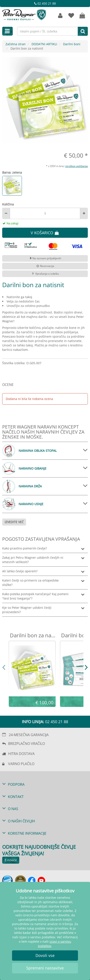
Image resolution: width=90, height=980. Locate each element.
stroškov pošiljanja (77, 166)
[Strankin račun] (60, 16)
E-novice (11, 860)
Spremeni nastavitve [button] (45, 968)
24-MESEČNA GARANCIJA (29, 735)
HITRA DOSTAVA (21, 754)
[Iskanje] (83, 31)
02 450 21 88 (45, 3)
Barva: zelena (12, 172)
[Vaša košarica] (82, 16)
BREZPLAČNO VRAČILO (26, 744)
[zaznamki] (71, 16)
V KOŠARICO (45, 233)
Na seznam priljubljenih (45, 258)
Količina (8, 204)
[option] (45, 100)
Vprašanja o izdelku (45, 274)
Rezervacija (45, 266)
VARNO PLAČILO (21, 764)
